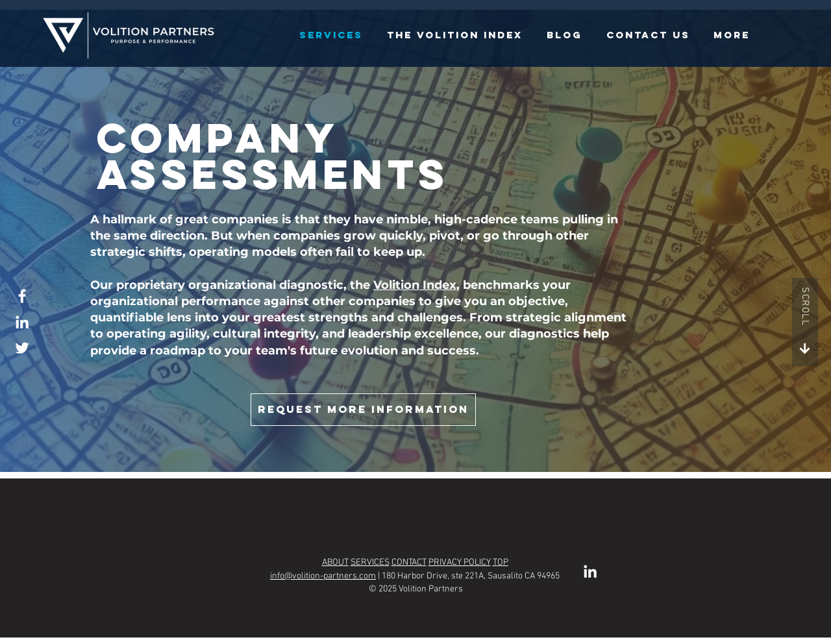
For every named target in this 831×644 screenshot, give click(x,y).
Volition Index (415, 285)
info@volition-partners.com (323, 576)
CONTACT (409, 563)
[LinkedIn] (22, 322)
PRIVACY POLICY (460, 563)
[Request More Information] (363, 410)
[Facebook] (22, 296)
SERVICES (370, 563)
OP (503, 563)
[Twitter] (22, 348)
